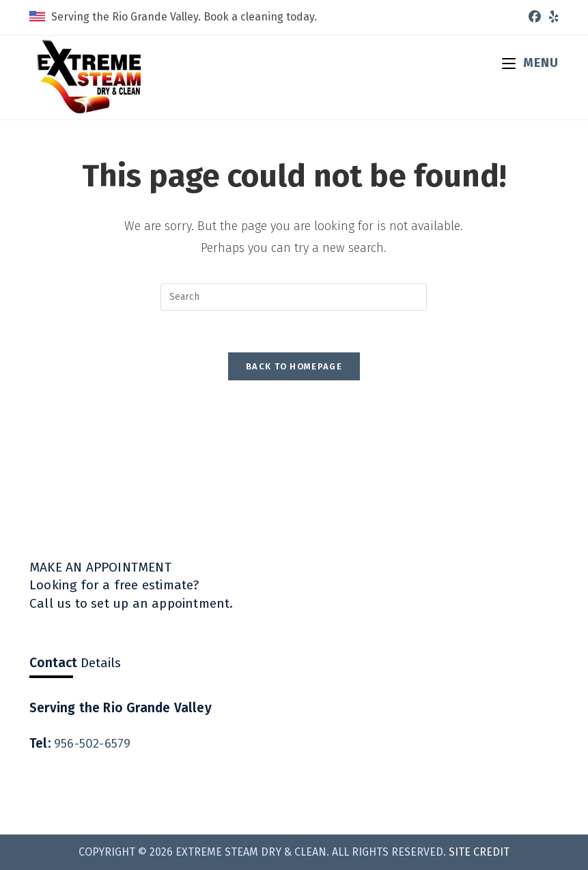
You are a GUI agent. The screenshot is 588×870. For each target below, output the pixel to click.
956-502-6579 (92, 743)
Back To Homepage (294, 366)
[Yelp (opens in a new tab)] (552, 17)
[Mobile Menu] (530, 63)
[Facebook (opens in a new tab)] (535, 17)
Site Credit (479, 852)
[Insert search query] (294, 297)
